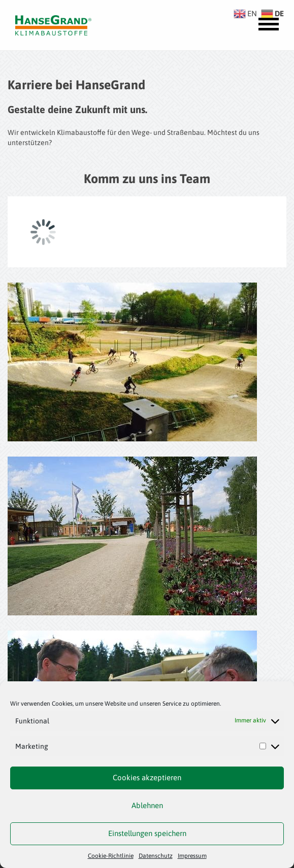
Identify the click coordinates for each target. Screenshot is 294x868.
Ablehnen (147, 805)
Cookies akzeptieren (147, 777)
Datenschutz (156, 856)
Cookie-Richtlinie (111, 856)
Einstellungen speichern (147, 833)
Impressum (192, 856)
